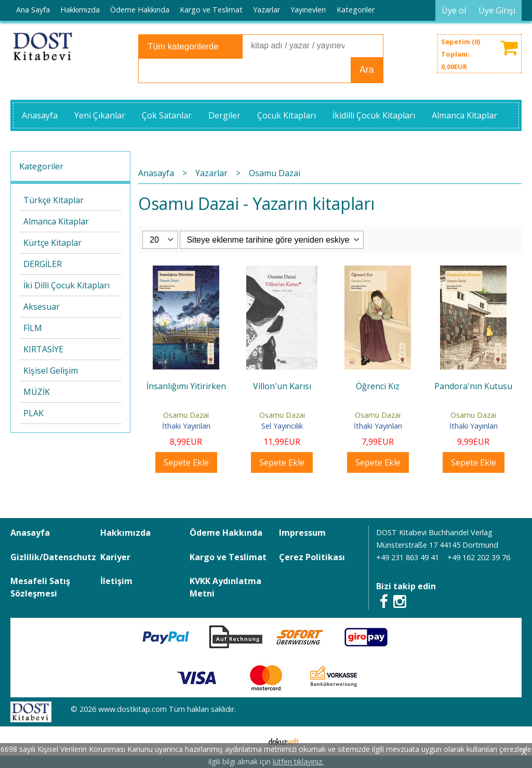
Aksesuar (42, 307)
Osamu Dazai (186, 415)
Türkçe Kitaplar (54, 200)
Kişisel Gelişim (51, 370)
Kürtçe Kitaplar (52, 243)
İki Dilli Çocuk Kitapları (66, 285)
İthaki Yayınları (186, 426)
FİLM (33, 328)
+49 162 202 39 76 (479, 557)
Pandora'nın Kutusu (473, 386)
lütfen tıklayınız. (298, 762)
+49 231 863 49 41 (408, 557)
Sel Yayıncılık (282, 426)
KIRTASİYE (43, 349)
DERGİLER (43, 264)
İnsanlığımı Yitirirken (186, 386)
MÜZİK (37, 392)
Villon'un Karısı (282, 386)
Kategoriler (41, 166)
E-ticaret (250, 741)
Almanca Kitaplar (56, 221)
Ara (367, 70)
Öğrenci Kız (378, 386)
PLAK (34, 413)
